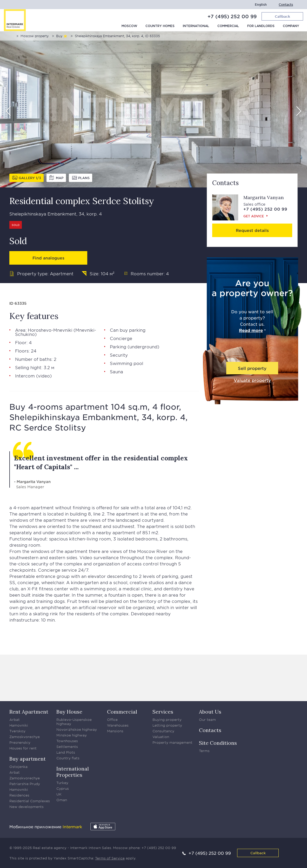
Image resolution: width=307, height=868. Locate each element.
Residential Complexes (30, 801)
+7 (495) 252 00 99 (232, 16)
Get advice (254, 216)
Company (291, 26)
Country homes (160, 26)
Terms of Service (110, 858)
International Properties (73, 772)
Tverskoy (17, 731)
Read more (251, 330)
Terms (204, 751)
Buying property (167, 720)
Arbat (15, 720)
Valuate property (252, 380)
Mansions (115, 731)
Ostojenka (18, 767)
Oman (62, 800)
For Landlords (261, 26)
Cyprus (63, 788)
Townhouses (67, 741)
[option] (153, 109)
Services (163, 712)
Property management (172, 742)
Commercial (228, 26)
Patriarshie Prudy (25, 784)
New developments (26, 807)
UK (59, 794)
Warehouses (118, 725)
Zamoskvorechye (25, 737)
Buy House (69, 712)
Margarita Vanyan (263, 197)
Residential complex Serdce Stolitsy (82, 201)
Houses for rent (23, 748)
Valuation (161, 737)
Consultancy (163, 731)
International (196, 26)
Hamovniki (19, 725)
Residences (19, 795)
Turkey (62, 783)
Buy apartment (28, 759)
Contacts (286, 5)
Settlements (67, 747)
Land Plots (66, 752)
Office (112, 720)
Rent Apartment (29, 712)
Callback (258, 853)
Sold (16, 225)
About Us (210, 712)
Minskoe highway (72, 735)
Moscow (129, 26)
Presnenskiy (20, 742)
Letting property (167, 725)
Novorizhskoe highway (77, 729)
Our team (207, 720)
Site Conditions (218, 743)
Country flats (68, 758)
